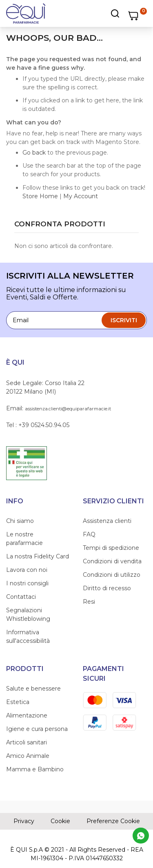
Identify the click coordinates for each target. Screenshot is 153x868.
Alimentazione (27, 715)
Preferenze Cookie (113, 821)
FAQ (89, 534)
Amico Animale (28, 756)
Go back (34, 153)
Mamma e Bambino (35, 769)
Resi (89, 602)
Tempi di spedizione (111, 548)
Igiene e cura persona (37, 729)
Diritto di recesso (107, 588)
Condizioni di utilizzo (112, 575)
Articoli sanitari (27, 742)
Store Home (40, 196)
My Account (81, 196)
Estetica (18, 702)
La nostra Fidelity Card (38, 556)
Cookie (60, 821)
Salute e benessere (33, 689)
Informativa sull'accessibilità (28, 637)
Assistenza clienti (107, 521)
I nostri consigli (27, 583)
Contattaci (21, 597)
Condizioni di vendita (112, 561)
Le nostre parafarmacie (24, 539)
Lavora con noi (27, 570)
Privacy (24, 821)
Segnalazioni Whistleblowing (28, 614)
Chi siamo (20, 521)
